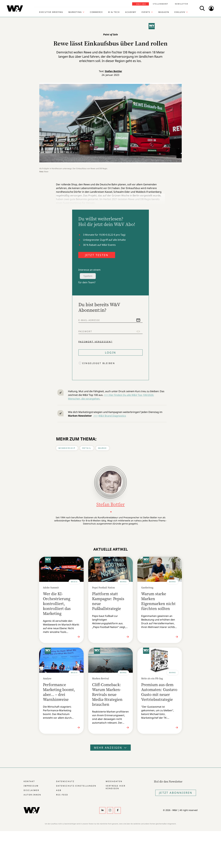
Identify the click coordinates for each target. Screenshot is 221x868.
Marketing (75, 12)
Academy (131, 12)
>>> (95, 416)
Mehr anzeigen (110, 748)
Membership (67, 448)
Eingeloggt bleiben (99, 363)
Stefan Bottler (113, 71)
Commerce (96, 12)
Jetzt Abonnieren (176, 793)
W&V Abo (141, 4)
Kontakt (29, 781)
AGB (59, 790)
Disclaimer (31, 790)
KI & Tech (114, 12)
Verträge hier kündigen (116, 787)
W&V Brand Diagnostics (112, 416)
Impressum (31, 786)
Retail (87, 448)
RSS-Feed (62, 795)
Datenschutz (65, 781)
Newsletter (181, 4)
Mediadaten (114, 781)
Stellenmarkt (161, 4)
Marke (103, 448)
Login (110, 352)
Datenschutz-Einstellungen (76, 786)
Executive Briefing (51, 12)
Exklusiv (180, 12)
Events (146, 12)
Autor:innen (32, 795)
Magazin (164, 12)
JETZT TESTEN (97, 255)
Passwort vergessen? (95, 341)
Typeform (88, 276)
